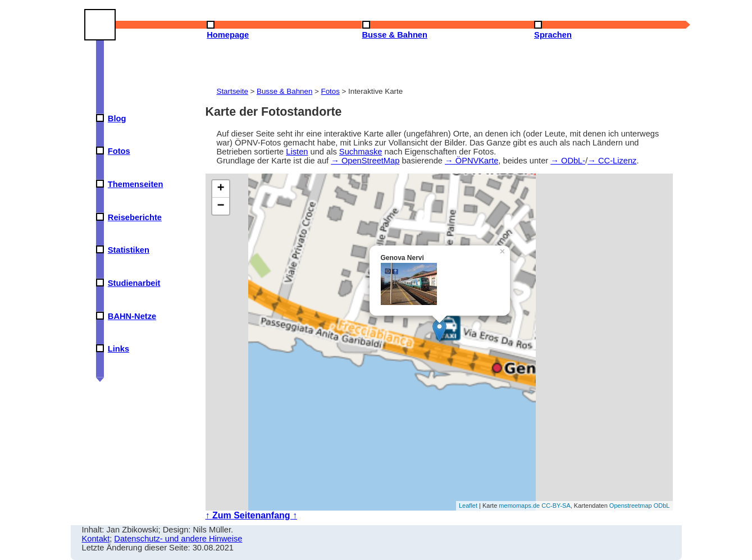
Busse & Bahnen (284, 91)
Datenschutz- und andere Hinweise (178, 539)
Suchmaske (361, 152)
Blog (117, 119)
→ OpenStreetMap (365, 161)
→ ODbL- (568, 161)
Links (119, 349)
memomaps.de (519, 506)
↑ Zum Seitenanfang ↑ (252, 515)
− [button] (220, 206)
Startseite (233, 91)
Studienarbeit (134, 283)
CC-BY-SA (556, 506)
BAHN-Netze (132, 316)
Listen (297, 152)
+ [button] (220, 189)
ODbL (662, 506)
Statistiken (129, 250)
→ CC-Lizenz (612, 161)
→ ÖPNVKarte (471, 161)
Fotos (119, 151)
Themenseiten (136, 184)
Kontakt (96, 539)
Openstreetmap (631, 506)
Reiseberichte (135, 217)
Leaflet (468, 506)
